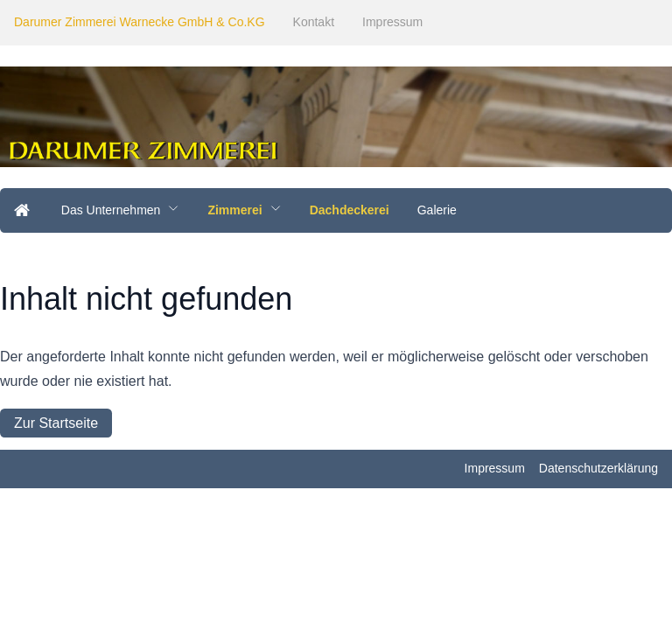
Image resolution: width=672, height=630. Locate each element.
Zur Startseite (56, 423)
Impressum (392, 22)
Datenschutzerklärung (598, 468)
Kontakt (314, 22)
